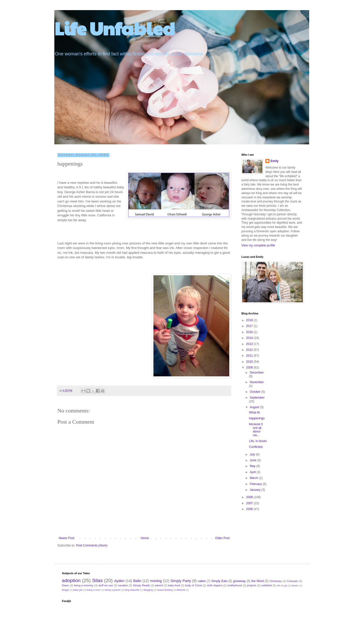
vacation (123, 585)
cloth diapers (214, 585)
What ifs (254, 412)
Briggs (65, 590)
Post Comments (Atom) (92, 545)
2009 (250, 368)
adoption (71, 580)
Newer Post (66, 538)
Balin (137, 581)
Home (145, 538)
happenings (257, 418)
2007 (250, 503)
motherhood (235, 585)
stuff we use (106, 585)
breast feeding (165, 590)
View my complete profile (258, 245)
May (253, 466)
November (257, 382)
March (254, 478)
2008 (250, 497)
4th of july (282, 585)
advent (159, 585)
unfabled (267, 585)
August (255, 407)
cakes (202, 581)
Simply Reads (141, 585)
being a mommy (84, 585)
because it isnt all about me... (256, 430)
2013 (250, 344)
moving (156, 581)
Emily (275, 161)
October (256, 392)
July (253, 454)
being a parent (113, 590)
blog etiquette (132, 590)
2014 (250, 338)
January (256, 490)
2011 (250, 356)
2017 (250, 326)
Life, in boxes (258, 441)
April (253, 472)
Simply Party (181, 581)
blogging (148, 590)
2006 (250, 509)
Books (295, 585)
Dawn (65, 585)
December (257, 373)
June (253, 460)
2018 (250, 320)
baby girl (78, 590)
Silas (97, 580)
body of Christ (194, 585)
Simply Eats (219, 581)
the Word (257, 581)
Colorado (292, 581)
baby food (174, 585)
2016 (250, 332)
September (257, 398)
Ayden (119, 581)
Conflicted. (256, 447)
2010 (250, 362)
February (256, 484)
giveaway (239, 581)
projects (252, 585)
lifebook (181, 590)
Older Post (222, 538)
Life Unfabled (115, 28)
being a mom (94, 590)
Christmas (276, 581)
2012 (250, 350)
